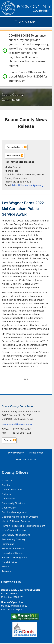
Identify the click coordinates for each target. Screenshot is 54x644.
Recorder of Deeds (12, 553)
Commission (9, 499)
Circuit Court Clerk (12, 489)
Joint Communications (14, 530)
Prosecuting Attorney (14, 539)
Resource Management (15, 557)
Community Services (13, 503)
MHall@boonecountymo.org (28, 185)
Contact (7, 441)
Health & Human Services (16, 521)
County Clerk (9, 508)
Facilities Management (15, 512)
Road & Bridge (10, 562)
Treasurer (7, 571)
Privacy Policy (16, 453)
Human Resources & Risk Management (23, 526)
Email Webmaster (26, 459)
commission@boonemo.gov (17, 424)
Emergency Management (16, 535)
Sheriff (5, 567)
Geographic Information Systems (20, 517)
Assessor (7, 480)
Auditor (6, 485)
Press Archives (15, 147)
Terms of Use (36, 453)
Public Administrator (13, 548)
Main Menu (26, 22)
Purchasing (8, 544)
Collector (7, 494)
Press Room (13, 155)
